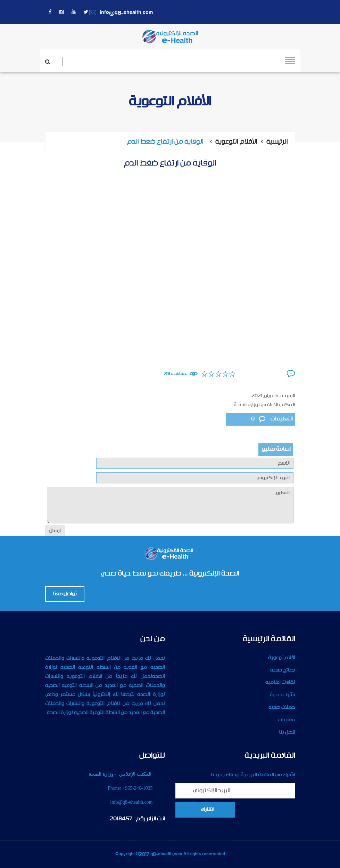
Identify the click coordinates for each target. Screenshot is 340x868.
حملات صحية (282, 707)
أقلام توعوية (282, 658)
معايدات (287, 720)
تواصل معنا (65, 594)
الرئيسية (277, 142)
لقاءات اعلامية (280, 682)
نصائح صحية (283, 670)
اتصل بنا (287, 732)
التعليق (170, 505)
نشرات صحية (283, 695)
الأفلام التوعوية (236, 142)
